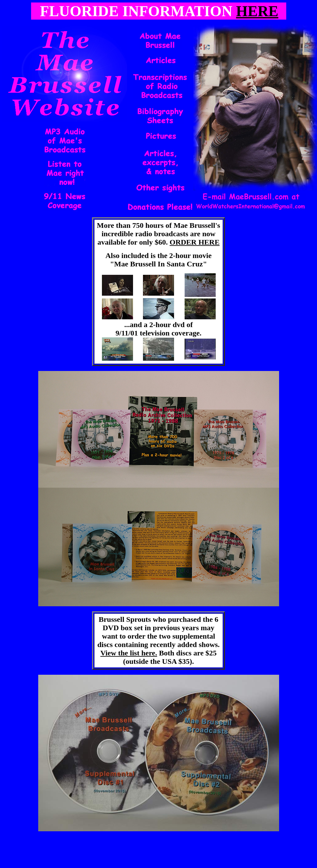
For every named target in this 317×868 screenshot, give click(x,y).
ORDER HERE (195, 242)
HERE (257, 11)
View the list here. (129, 653)
